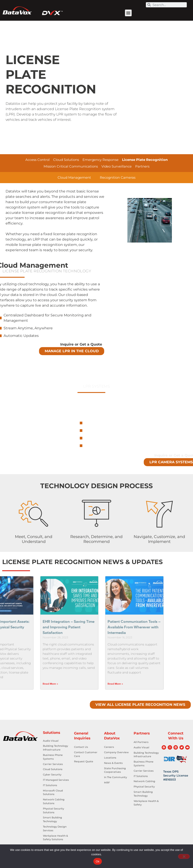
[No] (184, 856)
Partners (142, 166)
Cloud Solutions (66, 160)
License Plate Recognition (145, 160)
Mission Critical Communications (71, 166)
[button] (128, 13)
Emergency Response (101, 160)
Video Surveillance (117, 166)
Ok (98, 861)
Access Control (37, 160)
